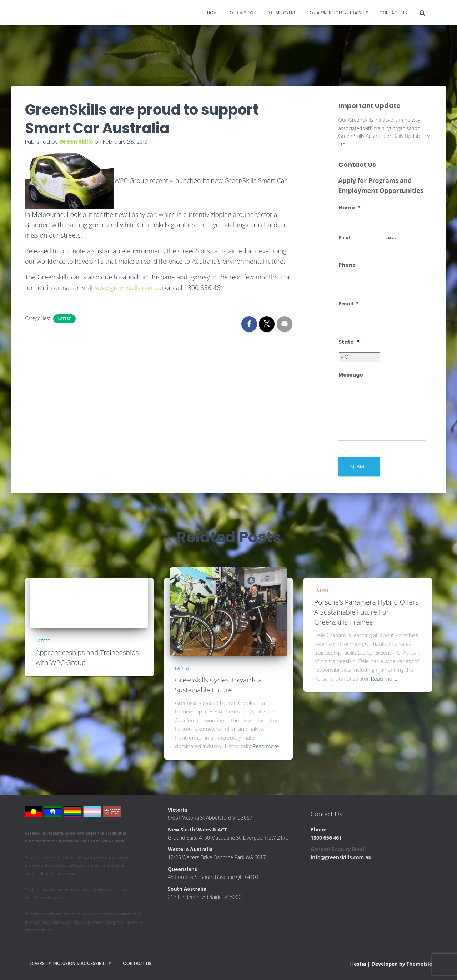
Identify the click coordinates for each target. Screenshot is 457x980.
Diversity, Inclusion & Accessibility (71, 963)
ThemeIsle (419, 964)
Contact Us (393, 13)
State (349, 342)
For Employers (280, 13)
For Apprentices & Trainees (338, 13)
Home (213, 13)
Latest (64, 319)
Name (349, 208)
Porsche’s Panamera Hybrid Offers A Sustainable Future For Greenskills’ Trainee (366, 612)
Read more (266, 746)
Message (351, 375)
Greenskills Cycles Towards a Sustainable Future (218, 685)
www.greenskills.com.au (129, 288)
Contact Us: (327, 814)
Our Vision (242, 13)
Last (391, 238)
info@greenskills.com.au (341, 857)
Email (348, 304)
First (345, 238)
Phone (347, 265)
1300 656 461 (326, 838)
